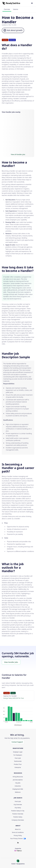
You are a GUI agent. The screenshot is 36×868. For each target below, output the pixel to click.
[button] (32, 3)
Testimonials (18, 761)
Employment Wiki (18, 789)
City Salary (18, 808)
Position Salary (18, 817)
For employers (18, 755)
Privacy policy (18, 836)
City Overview (18, 805)
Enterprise (18, 767)
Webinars (18, 792)
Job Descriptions (18, 780)
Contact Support (17, 742)
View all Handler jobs (18, 154)
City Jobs (18, 783)
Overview (7, 9)
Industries (18, 786)
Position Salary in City (18, 811)
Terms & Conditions (18, 832)
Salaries (16, 9)
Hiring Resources (18, 777)
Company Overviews (18, 820)
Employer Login (18, 752)
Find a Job (18, 801)
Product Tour (18, 764)
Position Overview (18, 814)
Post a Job (18, 758)
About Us (18, 829)
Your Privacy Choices (16, 838)
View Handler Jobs (11, 662)
